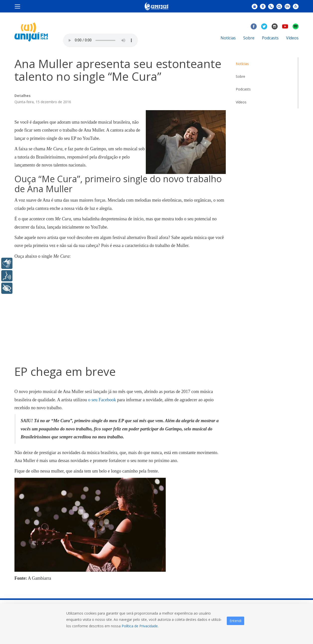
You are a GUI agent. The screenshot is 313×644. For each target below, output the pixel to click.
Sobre (249, 38)
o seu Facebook (102, 400)
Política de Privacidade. (140, 626)
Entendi (235, 621)
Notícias (228, 38)
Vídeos (292, 38)
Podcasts (270, 38)
